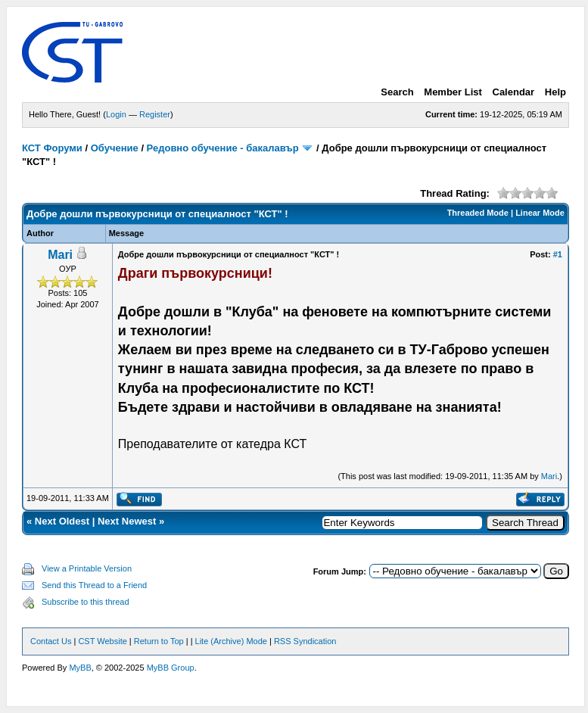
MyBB (80, 668)
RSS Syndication (305, 641)
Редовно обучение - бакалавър (223, 148)
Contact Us (51, 641)
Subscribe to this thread (86, 602)
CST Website (102, 641)
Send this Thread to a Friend (94, 585)
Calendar (514, 92)
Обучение (115, 148)
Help (555, 92)
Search (397, 92)
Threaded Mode (478, 213)
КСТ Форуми (52, 148)
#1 (558, 254)
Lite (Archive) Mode (231, 641)
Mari (60, 255)
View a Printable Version (87, 568)
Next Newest (127, 521)
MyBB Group (171, 668)
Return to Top (159, 641)
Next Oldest (62, 521)
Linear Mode (540, 213)
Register (155, 114)
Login (116, 114)
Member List (453, 92)
